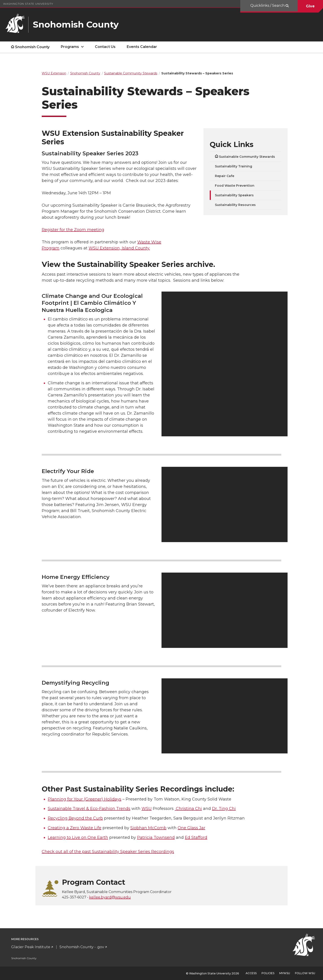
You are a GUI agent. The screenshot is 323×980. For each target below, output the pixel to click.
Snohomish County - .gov (82, 947)
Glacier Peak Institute (31, 947)
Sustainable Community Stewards (247, 157)
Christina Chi (188, 809)
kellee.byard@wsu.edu (110, 897)
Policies (268, 973)
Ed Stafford (196, 837)
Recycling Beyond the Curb (75, 818)
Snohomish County (32, 47)
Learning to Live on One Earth (78, 837)
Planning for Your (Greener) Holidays (85, 799)
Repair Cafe (225, 176)
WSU (147, 809)
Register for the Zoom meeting (73, 230)
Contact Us (105, 47)
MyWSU (285, 973)
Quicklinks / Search (268, 5)
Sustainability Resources (235, 205)
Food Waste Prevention (235, 186)
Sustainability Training (234, 166)
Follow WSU (305, 973)
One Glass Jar (191, 828)
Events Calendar (142, 47)
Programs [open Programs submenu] (70, 47)
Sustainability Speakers (234, 195)
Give (310, 6)
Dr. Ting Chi (224, 809)
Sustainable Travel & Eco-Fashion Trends (89, 809)
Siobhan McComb (148, 828)
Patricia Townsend (156, 837)
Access (251, 973)
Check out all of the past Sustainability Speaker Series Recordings (108, 852)
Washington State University (28, 4)
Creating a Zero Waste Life (75, 828)
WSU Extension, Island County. (119, 248)
